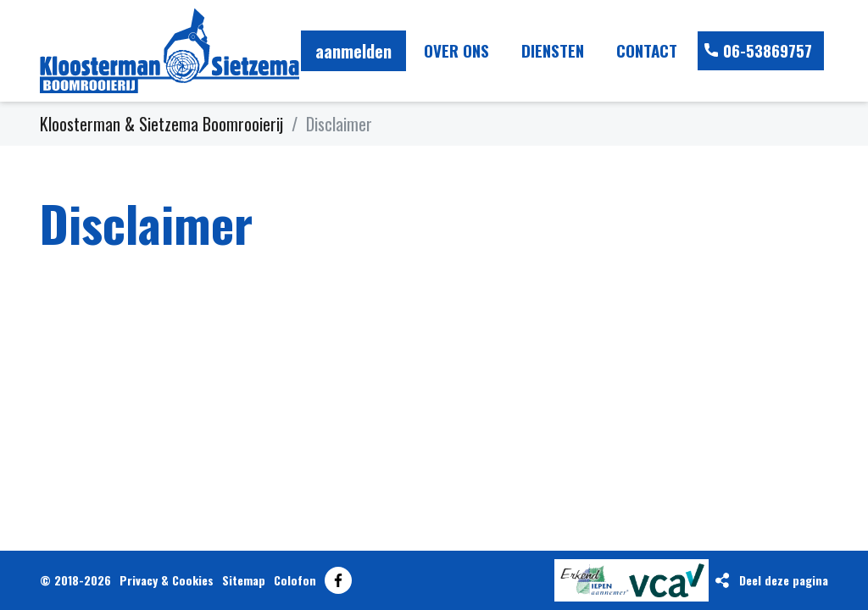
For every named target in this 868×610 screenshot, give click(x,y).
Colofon (295, 580)
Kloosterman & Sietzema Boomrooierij (161, 124)
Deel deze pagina (784, 580)
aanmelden (353, 51)
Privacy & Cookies (167, 580)
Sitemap (244, 580)
